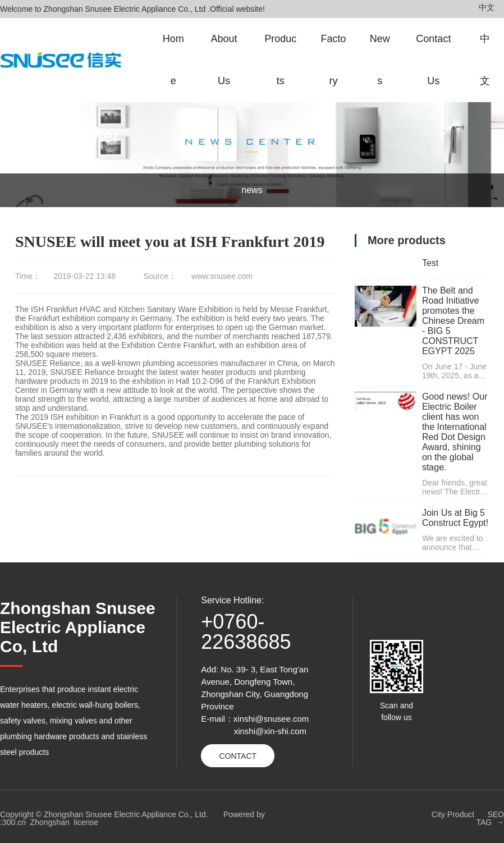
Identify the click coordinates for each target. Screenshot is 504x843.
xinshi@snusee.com (271, 719)
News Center (67, 136)
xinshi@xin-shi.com (270, 731)
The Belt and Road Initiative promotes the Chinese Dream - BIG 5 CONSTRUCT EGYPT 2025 (453, 321)
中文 (487, 7)
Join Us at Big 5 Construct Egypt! (455, 518)
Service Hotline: (232, 600)
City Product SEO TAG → (468, 818)
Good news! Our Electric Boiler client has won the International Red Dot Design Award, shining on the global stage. (455, 432)
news (252, 190)
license (86, 822)
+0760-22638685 (246, 632)
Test (430, 263)
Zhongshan (50, 822)
